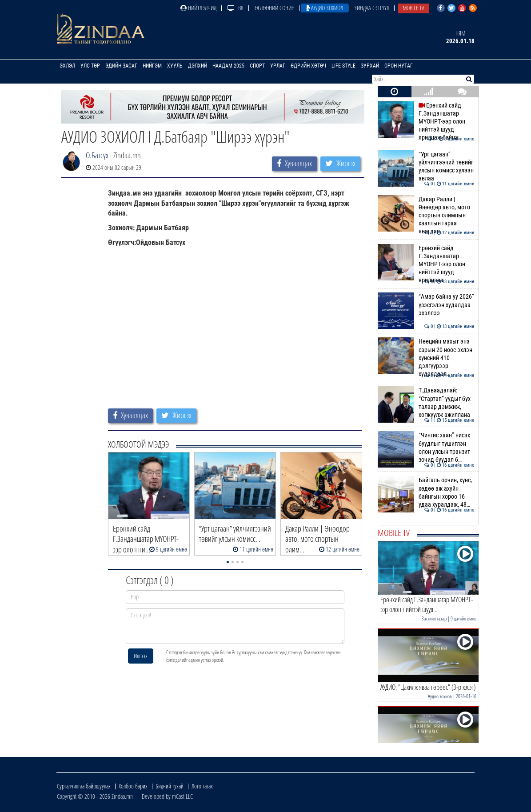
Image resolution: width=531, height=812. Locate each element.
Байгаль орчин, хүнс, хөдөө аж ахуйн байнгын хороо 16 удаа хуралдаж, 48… (426, 492)
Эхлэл (67, 66)
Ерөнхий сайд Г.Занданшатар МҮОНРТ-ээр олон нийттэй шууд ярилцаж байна (426, 122)
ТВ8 (236, 8)
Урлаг (278, 66)
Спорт (257, 66)
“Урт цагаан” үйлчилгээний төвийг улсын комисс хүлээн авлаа (426, 166)
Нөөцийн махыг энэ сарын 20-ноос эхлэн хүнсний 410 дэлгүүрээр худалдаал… (426, 358)
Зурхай (370, 66)
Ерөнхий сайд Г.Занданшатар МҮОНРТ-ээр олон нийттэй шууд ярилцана (426, 264)
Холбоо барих (133, 786)
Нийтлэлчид (198, 8)
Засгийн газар (434, 618)
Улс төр (90, 66)
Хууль (175, 66)
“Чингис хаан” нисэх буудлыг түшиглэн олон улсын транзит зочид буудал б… (426, 447)
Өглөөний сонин (275, 8)
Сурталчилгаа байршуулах (84, 786)
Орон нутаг (399, 66)
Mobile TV (413, 8)
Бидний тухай (170, 786)
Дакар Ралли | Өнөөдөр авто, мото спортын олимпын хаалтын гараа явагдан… (426, 215)
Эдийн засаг (121, 66)
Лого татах (202, 786)
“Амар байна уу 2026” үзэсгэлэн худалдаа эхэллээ (426, 305)
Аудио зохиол (324, 8)
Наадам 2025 (228, 66)
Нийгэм (152, 66)
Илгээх (141, 656)
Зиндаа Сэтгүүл (372, 8)
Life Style (343, 66)
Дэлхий (198, 66)
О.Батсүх (97, 155)
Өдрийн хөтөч (308, 66)
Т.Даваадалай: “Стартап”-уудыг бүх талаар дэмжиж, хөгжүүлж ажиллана (426, 402)
